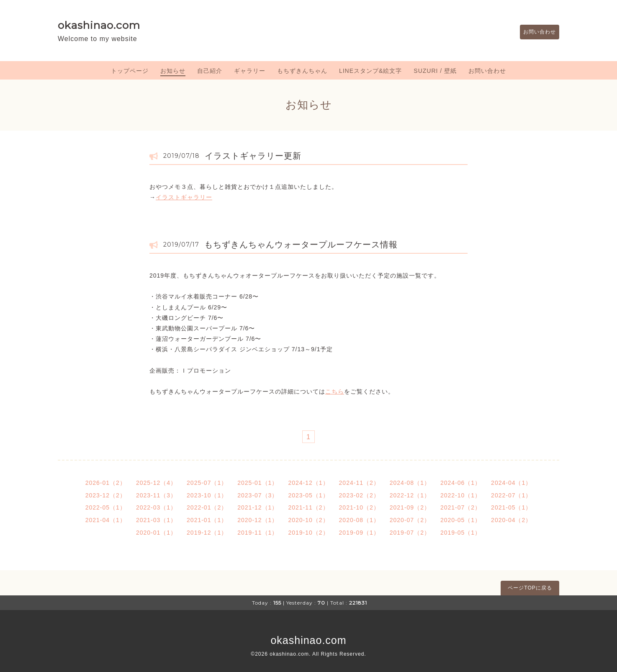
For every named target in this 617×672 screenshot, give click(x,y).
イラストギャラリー (184, 197)
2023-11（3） (156, 495)
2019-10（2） (308, 533)
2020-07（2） (410, 520)
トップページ (130, 71)
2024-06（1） (461, 483)
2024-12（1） (308, 483)
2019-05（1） (461, 533)
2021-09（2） (410, 507)
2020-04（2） (511, 520)
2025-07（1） (207, 483)
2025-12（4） (156, 483)
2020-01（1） (156, 533)
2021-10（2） (359, 507)
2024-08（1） (410, 483)
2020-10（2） (308, 520)
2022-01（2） (207, 507)
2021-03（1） (156, 520)
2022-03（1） (156, 507)
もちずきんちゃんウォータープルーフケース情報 (301, 245)
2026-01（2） (106, 483)
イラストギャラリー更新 (253, 156)
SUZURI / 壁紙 (435, 71)
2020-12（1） (258, 520)
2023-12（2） (106, 495)
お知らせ (173, 71)
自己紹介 (210, 71)
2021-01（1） (207, 520)
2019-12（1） (207, 533)
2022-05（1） (106, 507)
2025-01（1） (258, 483)
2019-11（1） (258, 533)
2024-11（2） (359, 483)
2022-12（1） (410, 495)
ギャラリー (250, 71)
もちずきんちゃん (302, 71)
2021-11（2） (308, 507)
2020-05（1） (461, 520)
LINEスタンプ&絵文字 (370, 71)
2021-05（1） (511, 507)
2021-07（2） (461, 507)
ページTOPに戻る (530, 588)
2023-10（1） (207, 495)
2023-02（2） (359, 495)
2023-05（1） (308, 495)
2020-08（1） (359, 520)
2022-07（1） (511, 495)
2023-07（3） (258, 495)
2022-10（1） (461, 495)
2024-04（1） (511, 483)
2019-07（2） (410, 533)
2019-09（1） (359, 533)
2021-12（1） (258, 507)
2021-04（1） (106, 520)
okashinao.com (99, 25)
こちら (335, 391)
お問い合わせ (535, 32)
